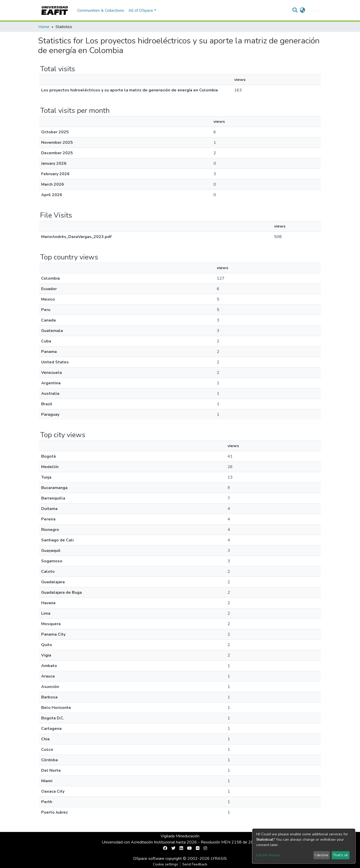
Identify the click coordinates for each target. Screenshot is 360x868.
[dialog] (304, 846)
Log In (313, 10)
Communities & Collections (101, 10)
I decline (322, 855)
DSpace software (149, 859)
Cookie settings (165, 864)
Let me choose (268, 855)
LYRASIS (219, 859)
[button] (303, 10)
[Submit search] (295, 10)
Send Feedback (195, 864)
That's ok (340, 855)
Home (44, 27)
